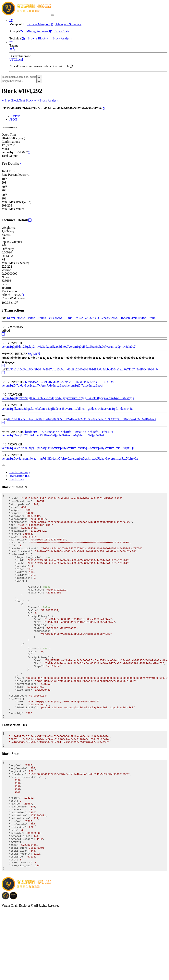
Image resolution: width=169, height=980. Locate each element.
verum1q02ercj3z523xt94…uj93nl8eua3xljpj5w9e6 (34, 435)
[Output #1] (8, 354)
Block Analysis (48, 100)
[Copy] (104, 109)
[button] (11, 21)
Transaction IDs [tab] (19, 476)
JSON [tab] (13, 119)
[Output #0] (8, 343)
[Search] (39, 77)
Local (19, 60)
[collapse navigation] (52, 15)
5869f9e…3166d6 (74, 382)
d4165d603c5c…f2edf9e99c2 (26, 419)
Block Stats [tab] (17, 479)
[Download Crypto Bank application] (13, 967)
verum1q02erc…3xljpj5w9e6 (85, 435)
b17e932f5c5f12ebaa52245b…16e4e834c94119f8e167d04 (119, 318)
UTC (13, 60)
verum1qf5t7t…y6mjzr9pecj (85, 385)
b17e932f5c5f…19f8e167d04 (26, 318)
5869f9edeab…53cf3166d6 (41, 382)
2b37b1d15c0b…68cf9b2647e (26, 369)
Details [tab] (16, 116)
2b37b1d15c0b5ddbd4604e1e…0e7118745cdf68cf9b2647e (121, 369)
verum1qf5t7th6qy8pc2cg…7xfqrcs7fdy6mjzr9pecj (34, 385)
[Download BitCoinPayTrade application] (6, 967)
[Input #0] (8, 327)
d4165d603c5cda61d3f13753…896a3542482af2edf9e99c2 (119, 419)
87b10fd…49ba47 (74, 432)
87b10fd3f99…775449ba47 (42, 432)
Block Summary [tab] (20, 472)
